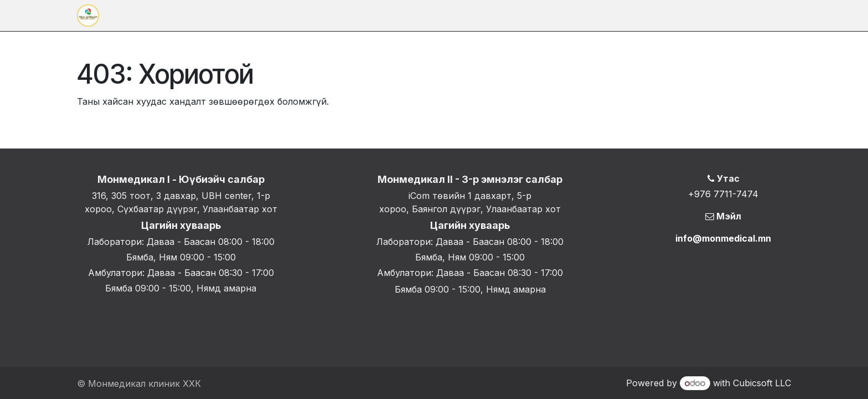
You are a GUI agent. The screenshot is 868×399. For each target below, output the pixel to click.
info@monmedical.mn (723, 238)
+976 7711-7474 (723, 194)
